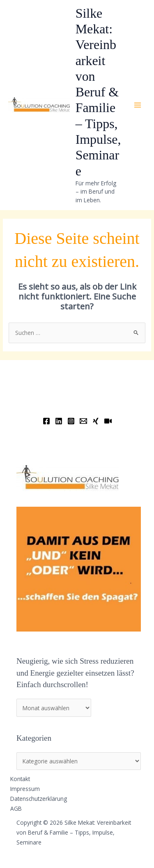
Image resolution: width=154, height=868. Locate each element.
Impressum (25, 789)
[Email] (83, 421)
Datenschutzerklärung (39, 799)
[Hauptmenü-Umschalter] (138, 105)
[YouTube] (108, 421)
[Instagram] (71, 421)
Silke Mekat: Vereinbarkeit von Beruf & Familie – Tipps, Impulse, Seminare (98, 92)
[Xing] (96, 421)
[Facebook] (46, 421)
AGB (16, 808)
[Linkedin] (59, 421)
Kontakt (20, 779)
